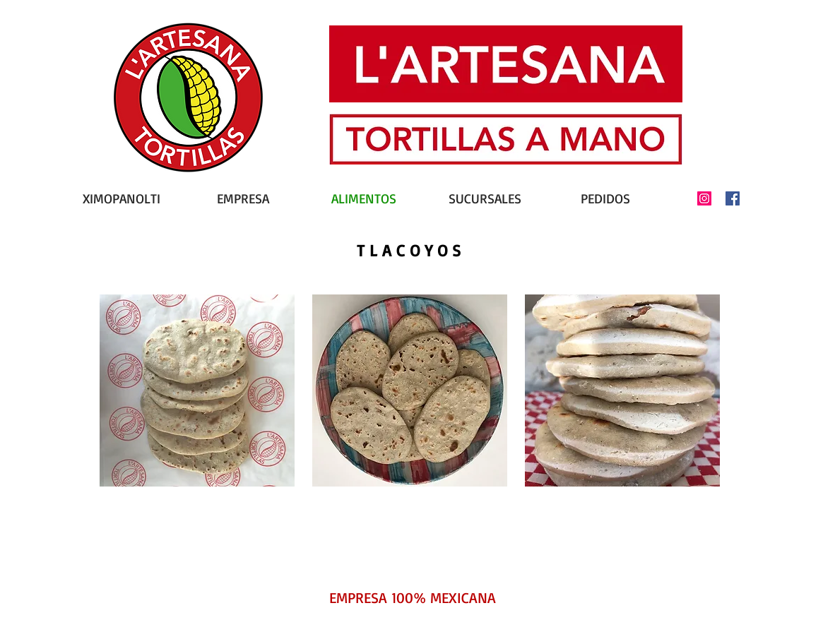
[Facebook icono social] (733, 198)
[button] (197, 390)
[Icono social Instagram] (704, 198)
